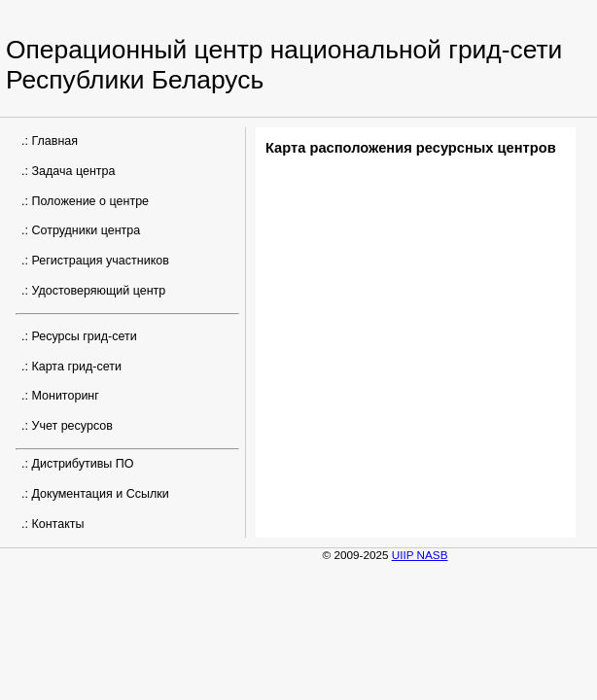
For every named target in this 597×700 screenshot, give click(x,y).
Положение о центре (90, 201)
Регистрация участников (100, 261)
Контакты (57, 524)
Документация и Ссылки (100, 494)
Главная (54, 141)
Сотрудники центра (86, 230)
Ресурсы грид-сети (84, 336)
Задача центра (73, 171)
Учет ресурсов (72, 426)
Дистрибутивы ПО (82, 464)
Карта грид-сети (76, 367)
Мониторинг (65, 396)
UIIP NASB (420, 555)
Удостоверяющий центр (98, 291)
